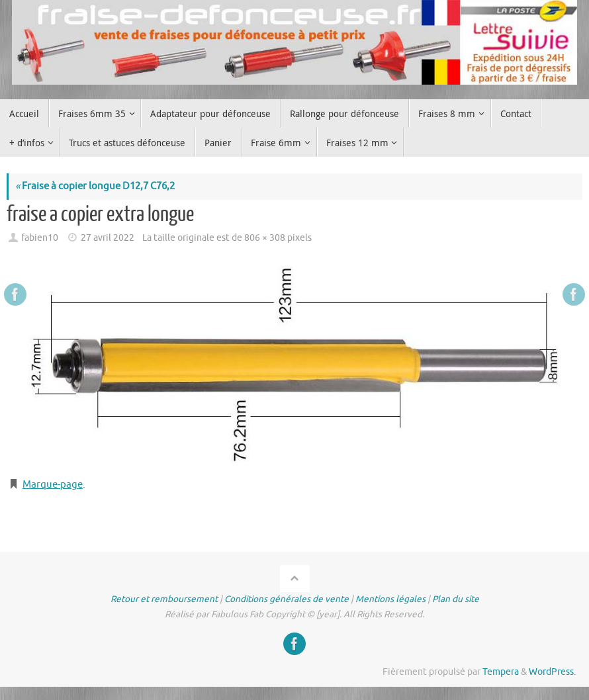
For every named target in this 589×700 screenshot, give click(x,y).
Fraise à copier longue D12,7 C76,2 (95, 186)
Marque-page (53, 485)
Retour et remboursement (164, 599)
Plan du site (456, 599)
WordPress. (552, 672)
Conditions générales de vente (287, 599)
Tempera (501, 672)
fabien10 (40, 238)
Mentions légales (390, 599)
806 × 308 (265, 238)
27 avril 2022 (108, 238)
